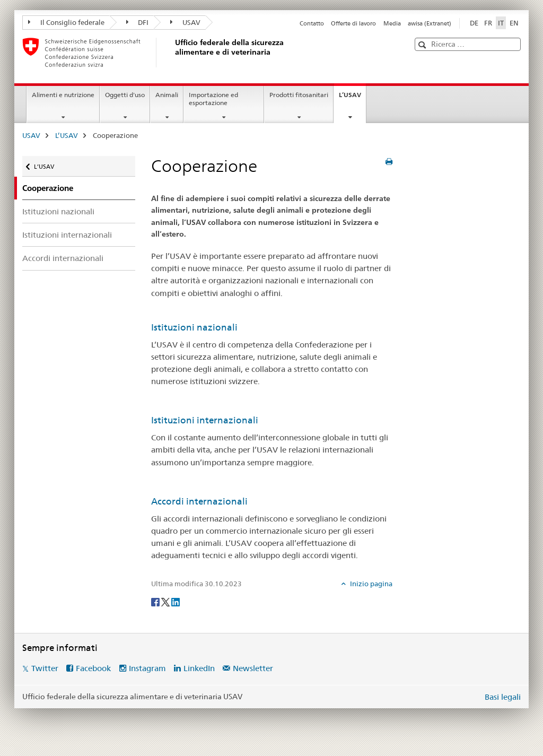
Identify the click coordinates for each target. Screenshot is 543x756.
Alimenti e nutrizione (63, 95)
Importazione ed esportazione (213, 99)
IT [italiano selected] (501, 23)
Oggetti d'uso (125, 95)
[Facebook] (156, 601)
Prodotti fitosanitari (299, 95)
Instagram (147, 668)
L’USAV (352, 98)
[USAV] (173, 53)
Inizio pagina (370, 584)
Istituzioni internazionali (67, 235)
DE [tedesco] (474, 23)
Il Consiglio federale (66, 22)
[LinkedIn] (176, 601)
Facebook (93, 668)
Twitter (45, 668)
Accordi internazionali (63, 258)
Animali (167, 95)
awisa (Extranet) (430, 23)
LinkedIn (199, 668)
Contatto (312, 23)
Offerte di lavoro (353, 23)
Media (392, 23)
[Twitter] (166, 601)
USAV (185, 22)
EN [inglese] (514, 23)
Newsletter (253, 668)
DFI (138, 22)
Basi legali (503, 697)
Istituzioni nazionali (58, 211)
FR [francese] (488, 23)
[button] (423, 45)
